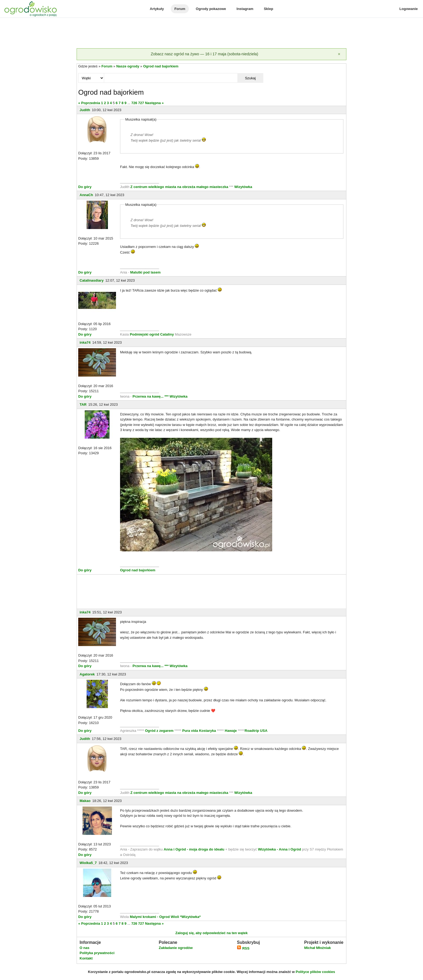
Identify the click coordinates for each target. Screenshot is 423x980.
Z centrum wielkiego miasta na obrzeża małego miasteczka (179, 187)
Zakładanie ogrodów (176, 948)
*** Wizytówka (176, 396)
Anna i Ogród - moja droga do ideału (194, 849)
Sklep (269, 9)
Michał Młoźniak (317, 948)
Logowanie (409, 9)
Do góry (85, 187)
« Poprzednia (89, 103)
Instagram (245, 9)
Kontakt (86, 958)
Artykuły (157, 9)
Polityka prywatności (97, 953)
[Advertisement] (211, 33)
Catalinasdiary (92, 280)
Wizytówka (243, 187)
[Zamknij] (339, 54)
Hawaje (231, 731)
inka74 (85, 342)
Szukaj (250, 78)
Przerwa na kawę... (148, 396)
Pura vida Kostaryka (199, 731)
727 (141, 103)
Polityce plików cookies (315, 972)
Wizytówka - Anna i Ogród (279, 849)
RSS (243, 948)
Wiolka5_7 (88, 863)
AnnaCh (86, 195)
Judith (85, 110)
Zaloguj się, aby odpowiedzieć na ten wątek (211, 933)
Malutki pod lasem (146, 272)
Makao (85, 801)
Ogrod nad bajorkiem (161, 66)
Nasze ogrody (128, 66)
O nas (84, 948)
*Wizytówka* (190, 917)
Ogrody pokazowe (211, 9)
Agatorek (87, 674)
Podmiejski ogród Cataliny (152, 334)
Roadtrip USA (256, 731)
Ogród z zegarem (159, 731)
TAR (83, 404)
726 (134, 103)
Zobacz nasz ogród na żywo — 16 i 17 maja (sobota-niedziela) (204, 54)
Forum (180, 9)
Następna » (154, 103)
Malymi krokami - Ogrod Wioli (155, 917)
